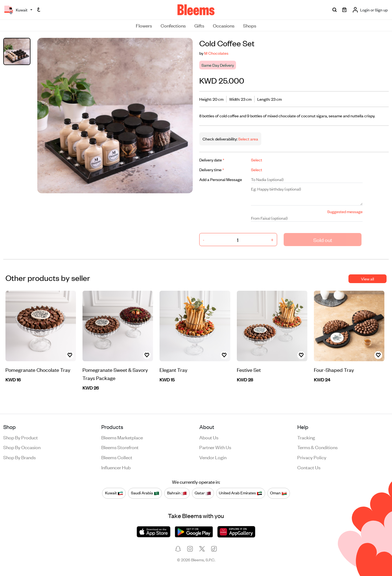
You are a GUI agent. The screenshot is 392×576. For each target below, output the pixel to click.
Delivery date (212, 160)
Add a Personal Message (221, 179)
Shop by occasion (22, 447)
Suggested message (345, 211)
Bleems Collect (117, 457)
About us (209, 437)
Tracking (306, 437)
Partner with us (215, 447)
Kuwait (114, 493)
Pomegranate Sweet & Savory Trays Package (115, 374)
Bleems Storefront (120, 447)
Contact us (309, 467)
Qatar (203, 493)
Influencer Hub (116, 467)
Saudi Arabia (145, 493)
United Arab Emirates (241, 493)
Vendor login (213, 457)
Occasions (224, 25)
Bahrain (177, 493)
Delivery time (212, 169)
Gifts (199, 25)
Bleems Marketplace (122, 437)
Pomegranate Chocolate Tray (38, 370)
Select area (248, 139)
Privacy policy (312, 457)
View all (367, 279)
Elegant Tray (173, 370)
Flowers (144, 25)
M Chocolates (216, 53)
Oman (278, 493)
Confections (173, 25)
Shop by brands (19, 457)
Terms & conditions (317, 447)
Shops (250, 25)
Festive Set (249, 370)
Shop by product (21, 437)
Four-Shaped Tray (334, 370)
